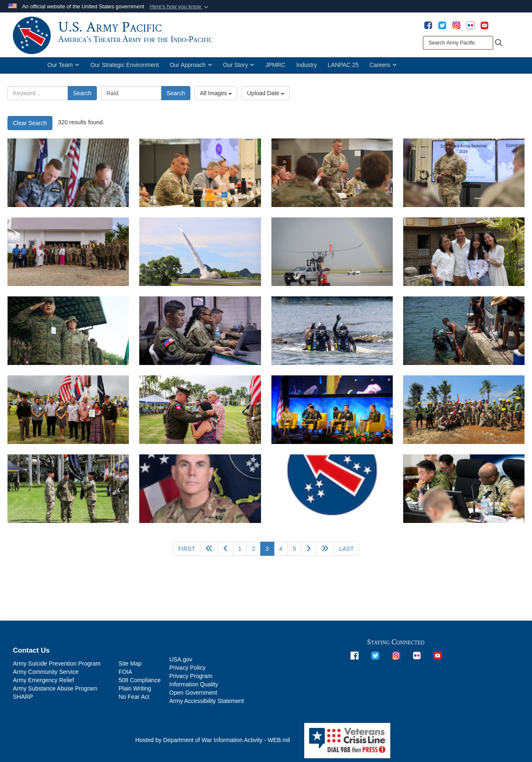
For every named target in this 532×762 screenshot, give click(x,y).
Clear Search (30, 128)
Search (82, 98)
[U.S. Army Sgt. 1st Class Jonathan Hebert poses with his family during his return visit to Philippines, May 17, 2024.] (464, 256)
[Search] (458, 43)
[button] (180, 7)
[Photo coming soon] (332, 493)
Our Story (239, 70)
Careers (383, 70)
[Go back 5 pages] (209, 554)
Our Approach (191, 70)
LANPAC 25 (343, 70)
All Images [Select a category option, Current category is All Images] (216, 98)
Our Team (63, 70)
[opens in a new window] (428, 25)
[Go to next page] (309, 554)
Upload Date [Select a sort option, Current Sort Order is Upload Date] (266, 98)
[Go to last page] (346, 553)
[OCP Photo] (200, 493)
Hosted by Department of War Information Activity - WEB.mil (213, 745)
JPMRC (275, 70)
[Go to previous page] (225, 554)
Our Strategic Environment (124, 70)
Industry (307, 70)
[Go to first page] (187, 553)
